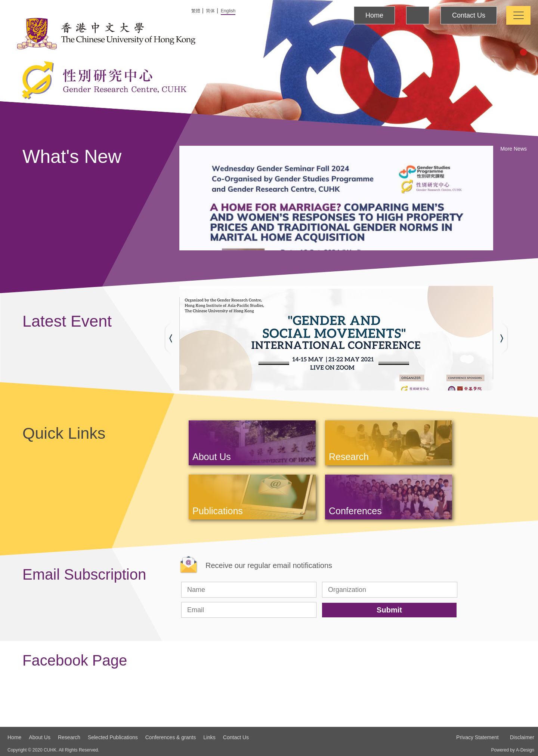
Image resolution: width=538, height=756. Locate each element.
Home (374, 15)
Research (69, 737)
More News (514, 149)
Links (209, 737)
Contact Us (469, 15)
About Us (40, 737)
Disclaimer (522, 737)
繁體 (196, 11)
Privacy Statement (477, 737)
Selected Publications (113, 737)
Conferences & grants (171, 737)
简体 (210, 11)
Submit (389, 610)
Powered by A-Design (513, 750)
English (228, 11)
